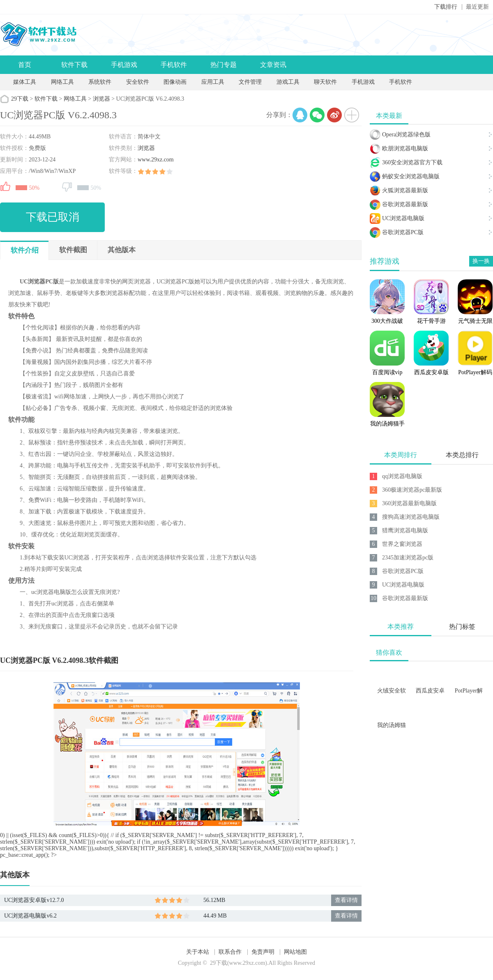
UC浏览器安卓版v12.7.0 (34, 900)
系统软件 (100, 82)
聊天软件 (325, 82)
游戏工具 (288, 82)
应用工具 (213, 82)
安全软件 (138, 82)
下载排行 (446, 7)
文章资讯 (273, 65)
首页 (25, 65)
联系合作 (230, 952)
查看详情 (346, 900)
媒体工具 (25, 82)
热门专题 (223, 65)
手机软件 (174, 65)
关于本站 (198, 952)
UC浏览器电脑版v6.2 (30, 916)
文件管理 (251, 82)
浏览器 (101, 99)
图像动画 (175, 82)
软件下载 (74, 65)
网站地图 (295, 952)
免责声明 (263, 952)
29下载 (20, 99)
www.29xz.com (156, 160)
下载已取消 (53, 217)
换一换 (481, 261)
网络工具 (62, 82)
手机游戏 (124, 65)
